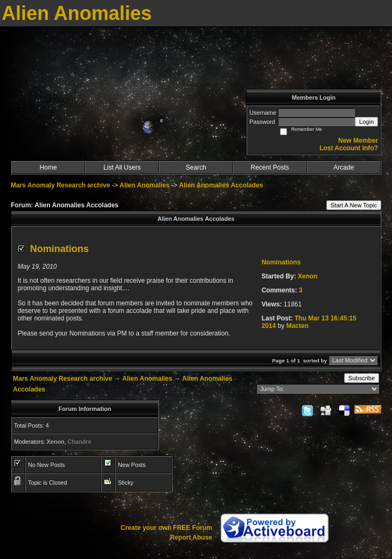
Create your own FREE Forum (166, 528)
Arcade (344, 167)
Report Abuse (191, 537)
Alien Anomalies (145, 185)
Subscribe (362, 378)
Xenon (308, 276)
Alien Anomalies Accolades (221, 185)
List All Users (122, 167)
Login (366, 122)
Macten (297, 326)
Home (48, 167)
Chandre (80, 442)
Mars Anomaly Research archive (60, 185)
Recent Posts (269, 167)
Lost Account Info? (349, 148)
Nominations (59, 249)
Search (196, 167)
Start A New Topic (354, 205)
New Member (358, 141)
